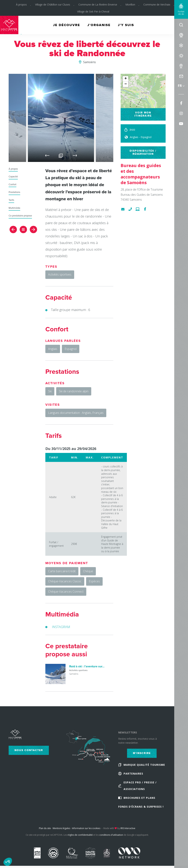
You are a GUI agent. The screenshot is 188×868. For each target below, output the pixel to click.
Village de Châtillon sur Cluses (53, 4)
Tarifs (11, 200)
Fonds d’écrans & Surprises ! (141, 807)
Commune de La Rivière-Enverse (98, 4)
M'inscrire (142, 753)
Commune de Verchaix (157, 4)
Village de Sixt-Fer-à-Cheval (93, 11)
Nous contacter (29, 750)
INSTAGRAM (61, 627)
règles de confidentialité (80, 835)
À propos (21, 4)
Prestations (14, 192)
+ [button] (126, 79)
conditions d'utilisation (111, 835)
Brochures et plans (139, 798)
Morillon (130, 4)
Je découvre (67, 25)
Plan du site (45, 828)
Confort (12, 185)
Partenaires (133, 774)
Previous (47, 155)
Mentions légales (61, 828)
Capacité (13, 177)
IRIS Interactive (128, 828)
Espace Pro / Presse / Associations (140, 786)
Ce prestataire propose (20, 216)
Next (75, 155)
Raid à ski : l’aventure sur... (87, 666)
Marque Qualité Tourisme (144, 765)
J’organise (99, 25)
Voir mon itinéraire (143, 114)
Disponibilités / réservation (143, 152)
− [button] (126, 84)
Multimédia (14, 208)
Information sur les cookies (86, 828)
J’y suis (126, 25)
